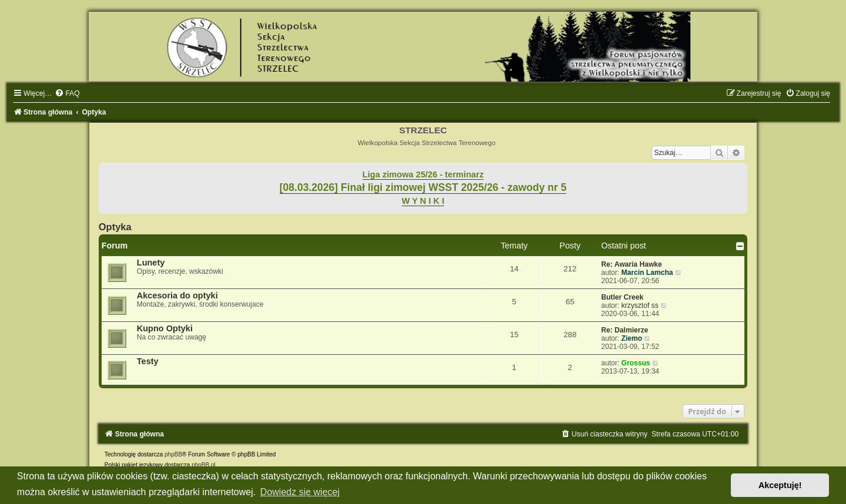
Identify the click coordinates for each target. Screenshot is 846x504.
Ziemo (632, 338)
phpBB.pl (204, 465)
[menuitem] (67, 93)
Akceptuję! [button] (780, 485)
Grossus (636, 363)
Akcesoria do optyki (177, 295)
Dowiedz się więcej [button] (300, 492)
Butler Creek (622, 297)
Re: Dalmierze (625, 330)
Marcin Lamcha (647, 273)
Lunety (151, 263)
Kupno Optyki (165, 328)
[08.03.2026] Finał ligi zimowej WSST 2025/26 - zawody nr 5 (423, 187)
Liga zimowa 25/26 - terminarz (423, 174)
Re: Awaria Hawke (632, 264)
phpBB (173, 454)
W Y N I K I (423, 201)
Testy (148, 361)
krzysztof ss (640, 305)
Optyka (115, 227)
